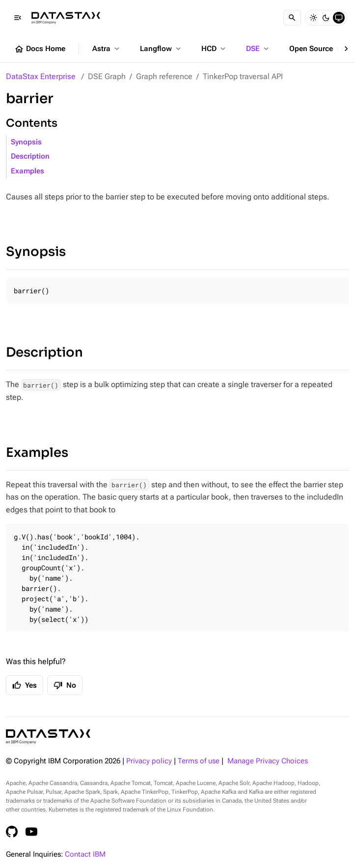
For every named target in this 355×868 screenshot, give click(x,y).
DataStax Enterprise (41, 76)
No (65, 685)
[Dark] (326, 18)
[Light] (313, 18)
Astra (107, 49)
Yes (25, 685)
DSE (258, 49)
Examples (27, 171)
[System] (339, 18)
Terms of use (199, 761)
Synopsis (26, 142)
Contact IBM (85, 854)
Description (30, 156)
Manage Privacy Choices (268, 761)
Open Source (316, 49)
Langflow (161, 49)
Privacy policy (149, 761)
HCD (214, 49)
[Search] (292, 18)
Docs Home (40, 49)
